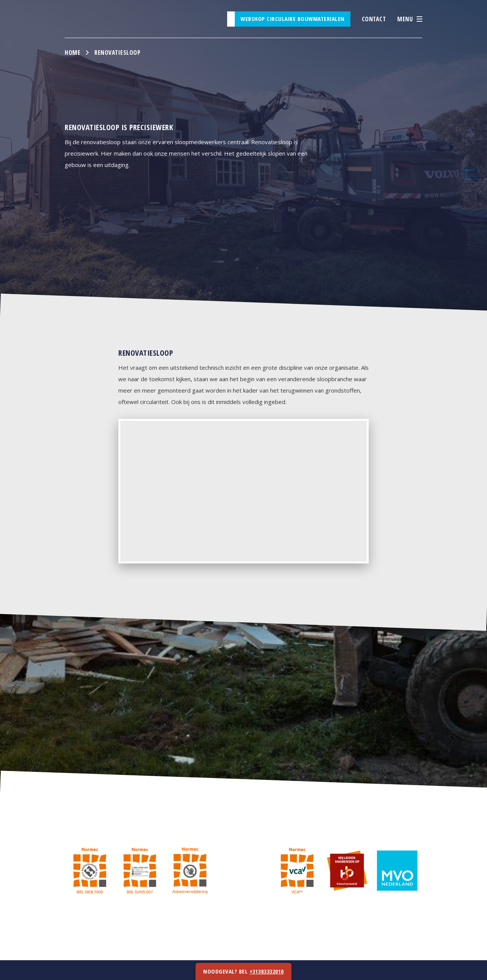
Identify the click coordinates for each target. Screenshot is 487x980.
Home (72, 52)
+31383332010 (267, 971)
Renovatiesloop (117, 52)
